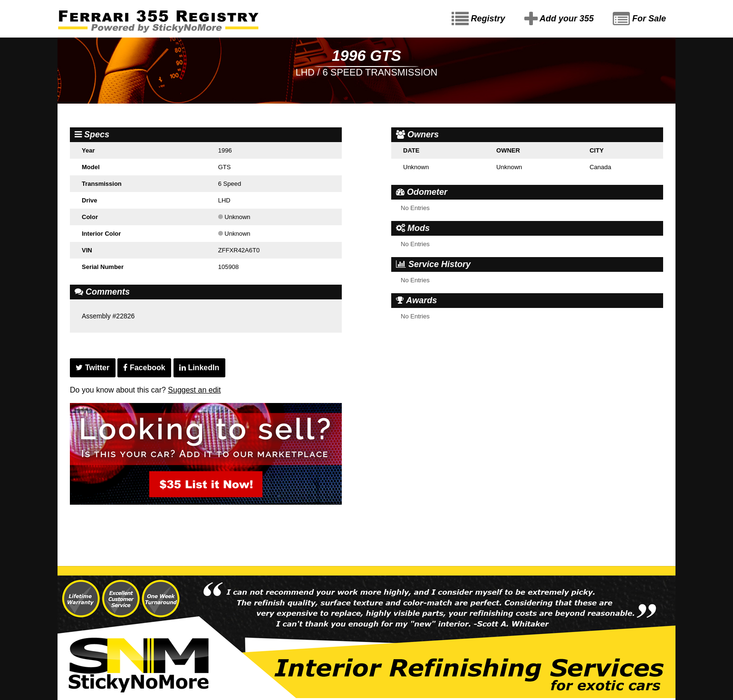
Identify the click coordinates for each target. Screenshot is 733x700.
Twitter (92, 368)
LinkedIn (199, 368)
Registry (478, 19)
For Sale (639, 19)
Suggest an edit (194, 390)
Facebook (144, 368)
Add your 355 (559, 19)
